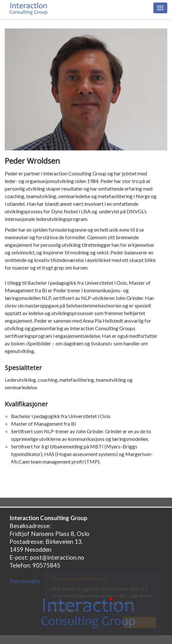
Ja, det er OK (140, 622)
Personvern (25, 581)
